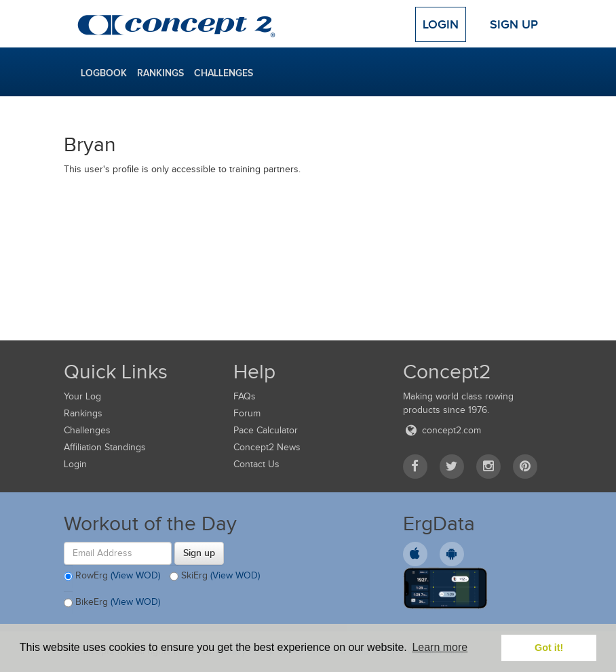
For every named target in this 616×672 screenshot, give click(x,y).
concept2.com (442, 430)
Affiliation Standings (105, 447)
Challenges (224, 73)
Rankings (160, 73)
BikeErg (112, 603)
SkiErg (215, 576)
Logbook (104, 73)
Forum (247, 413)
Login (441, 24)
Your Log (82, 396)
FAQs (245, 396)
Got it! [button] (549, 648)
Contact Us (256, 464)
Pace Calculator (266, 430)
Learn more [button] (440, 647)
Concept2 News (267, 447)
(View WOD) (135, 575)
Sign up (199, 553)
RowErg (112, 576)
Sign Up (514, 24)
